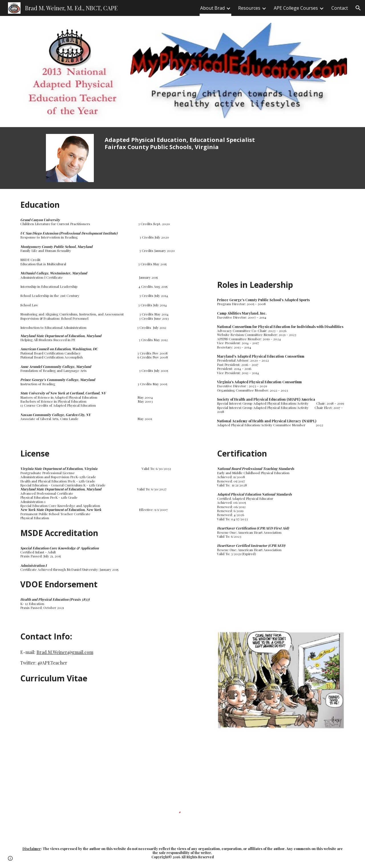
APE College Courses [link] (296, 8)
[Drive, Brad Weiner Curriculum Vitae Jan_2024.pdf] (84, 736)
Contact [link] (340, 8)
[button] (358, 8)
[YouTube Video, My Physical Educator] (281, 236)
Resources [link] (249, 8)
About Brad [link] (212, 8)
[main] (182, 143)
